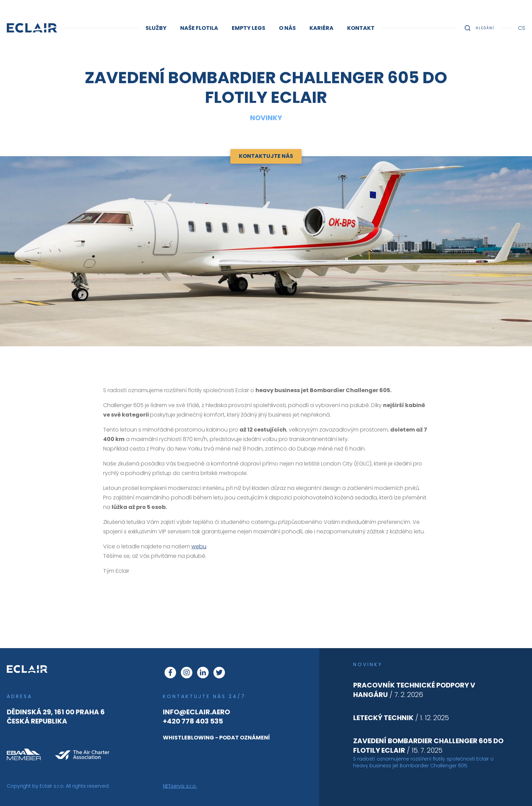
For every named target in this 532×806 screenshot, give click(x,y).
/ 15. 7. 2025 (428, 746)
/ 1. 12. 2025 (401, 718)
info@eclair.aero (196, 712)
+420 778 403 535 (193, 721)
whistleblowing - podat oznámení (216, 738)
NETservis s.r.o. (180, 786)
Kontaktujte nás (266, 156)
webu (199, 546)
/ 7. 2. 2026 (414, 690)
